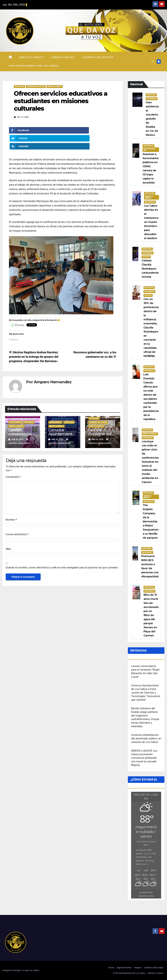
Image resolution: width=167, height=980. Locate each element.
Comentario (13, 461)
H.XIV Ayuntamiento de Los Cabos (34, 66)
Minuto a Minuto (55, 86)
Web (8, 533)
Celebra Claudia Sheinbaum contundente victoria (150, 269)
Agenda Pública (63, 57)
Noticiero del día (149, 150)
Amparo (138, 968)
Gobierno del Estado (98, 57)
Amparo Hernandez (53, 366)
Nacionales (152, 99)
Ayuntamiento (15, 406)
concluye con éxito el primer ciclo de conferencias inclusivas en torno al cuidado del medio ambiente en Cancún (150, 462)
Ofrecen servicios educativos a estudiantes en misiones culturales (61, 101)
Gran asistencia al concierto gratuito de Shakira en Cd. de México (152, 119)
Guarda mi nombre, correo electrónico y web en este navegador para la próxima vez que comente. (62, 552)
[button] (153, 61)
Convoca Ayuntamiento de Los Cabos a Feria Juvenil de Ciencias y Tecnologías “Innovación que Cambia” (146, 693)
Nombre (11, 504)
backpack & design (12, 970)
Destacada (19, 86)
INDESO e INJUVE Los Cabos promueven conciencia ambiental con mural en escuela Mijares (144, 758)
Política (146, 257)
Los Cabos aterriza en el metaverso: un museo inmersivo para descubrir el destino (151, 222)
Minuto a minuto (32, 57)
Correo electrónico (17, 519)
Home (111, 968)
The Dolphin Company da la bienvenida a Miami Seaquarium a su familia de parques (151, 521)
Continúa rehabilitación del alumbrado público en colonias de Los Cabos (146, 738)
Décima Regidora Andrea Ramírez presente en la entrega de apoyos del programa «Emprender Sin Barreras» (34, 341)
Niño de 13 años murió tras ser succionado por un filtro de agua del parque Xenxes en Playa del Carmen (151, 615)
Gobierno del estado (36, 86)
